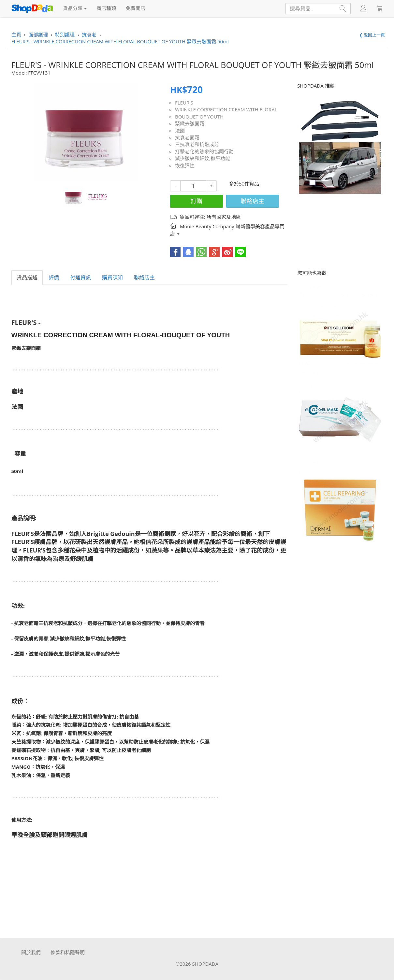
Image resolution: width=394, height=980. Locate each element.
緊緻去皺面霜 (190, 123)
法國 (180, 131)
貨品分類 (75, 8)
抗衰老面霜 (187, 137)
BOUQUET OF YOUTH (199, 117)
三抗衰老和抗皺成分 (197, 144)
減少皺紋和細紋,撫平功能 (203, 158)
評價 (54, 277)
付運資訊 (80, 277)
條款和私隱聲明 (68, 952)
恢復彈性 (185, 165)
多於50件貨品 (244, 184)
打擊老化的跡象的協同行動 (204, 151)
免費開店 (136, 8)
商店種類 (106, 8)
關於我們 (31, 952)
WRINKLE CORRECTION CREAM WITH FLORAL (226, 109)
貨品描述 (27, 277)
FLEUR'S (184, 103)
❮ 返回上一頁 (372, 35)
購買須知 (112, 277)
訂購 (197, 201)
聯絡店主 (253, 201)
